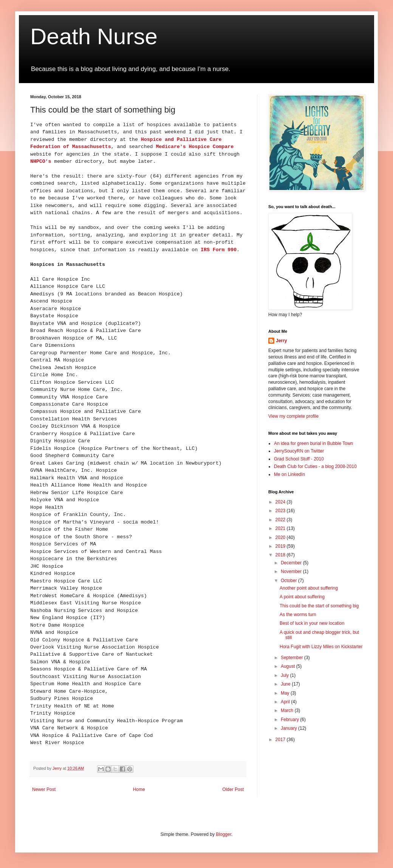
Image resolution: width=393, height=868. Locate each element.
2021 (281, 528)
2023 (281, 511)
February (290, 720)
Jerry (281, 341)
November (292, 571)
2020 (281, 537)
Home (139, 789)
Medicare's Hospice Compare (195, 147)
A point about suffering (302, 597)
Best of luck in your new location (312, 623)
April (286, 702)
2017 (281, 740)
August (289, 666)
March (288, 710)
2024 (281, 502)
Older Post (233, 789)
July (285, 675)
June (286, 684)
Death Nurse (94, 36)
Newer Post (44, 789)
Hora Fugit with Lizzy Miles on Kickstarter (321, 647)
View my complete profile (293, 416)
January (289, 728)
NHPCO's (41, 161)
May (286, 693)
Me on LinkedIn (289, 474)
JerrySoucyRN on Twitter (299, 451)
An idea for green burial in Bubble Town (313, 443)
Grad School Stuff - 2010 (299, 459)
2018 (281, 555)
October (289, 581)
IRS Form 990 (217, 250)
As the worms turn (298, 615)
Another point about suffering (309, 588)
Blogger (224, 834)
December (292, 563)
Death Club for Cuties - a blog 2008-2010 (315, 466)
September (292, 658)
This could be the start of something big (319, 606)
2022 (281, 520)
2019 (281, 546)
